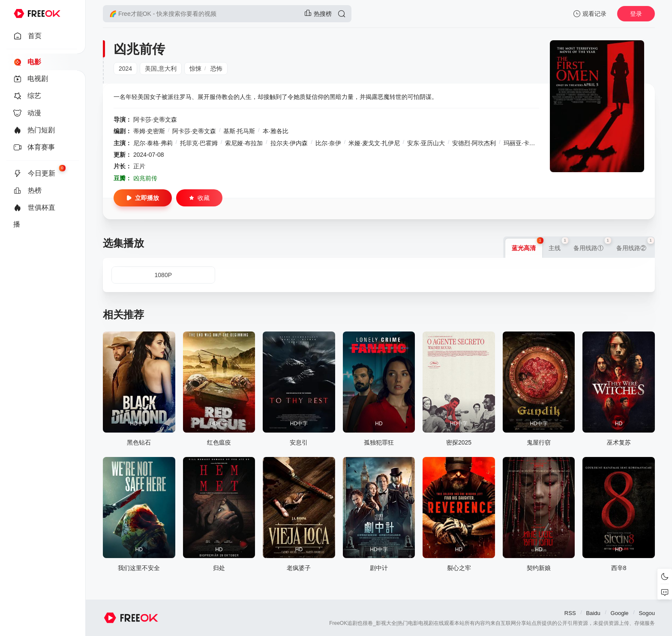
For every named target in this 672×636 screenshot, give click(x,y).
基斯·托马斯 (239, 131)
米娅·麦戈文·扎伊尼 (374, 143)
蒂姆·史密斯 (149, 131)
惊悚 (195, 69)
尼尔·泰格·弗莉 (153, 143)
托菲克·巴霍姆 (199, 143)
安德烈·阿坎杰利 (474, 143)
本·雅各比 (276, 131)
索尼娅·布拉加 (244, 143)
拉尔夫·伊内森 (289, 143)
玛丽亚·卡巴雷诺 (525, 143)
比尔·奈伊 (328, 143)
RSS (570, 613)
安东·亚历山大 (426, 143)
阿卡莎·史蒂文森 (155, 119)
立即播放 (143, 198)
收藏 (199, 198)
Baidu (593, 613)
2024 (125, 69)
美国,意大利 (161, 69)
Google (620, 613)
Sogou (647, 613)
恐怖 (216, 69)
